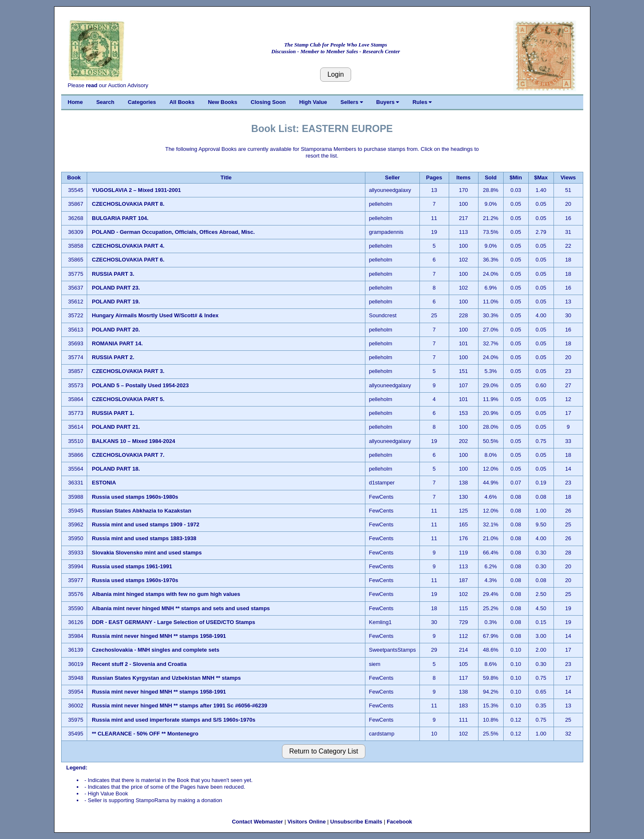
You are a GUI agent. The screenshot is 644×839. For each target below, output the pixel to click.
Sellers (352, 102)
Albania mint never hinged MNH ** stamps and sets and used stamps (181, 608)
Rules (422, 102)
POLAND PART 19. (116, 302)
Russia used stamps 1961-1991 (133, 566)
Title (226, 177)
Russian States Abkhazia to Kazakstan (141, 511)
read (92, 85)
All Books (182, 102)
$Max (541, 177)
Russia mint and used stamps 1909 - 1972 (146, 524)
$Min (516, 177)
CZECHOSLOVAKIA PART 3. (128, 371)
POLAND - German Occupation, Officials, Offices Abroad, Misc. (174, 232)
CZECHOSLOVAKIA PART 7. (128, 455)
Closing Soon (268, 102)
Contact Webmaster (257, 822)
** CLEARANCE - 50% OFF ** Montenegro (146, 734)
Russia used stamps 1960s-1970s (136, 580)
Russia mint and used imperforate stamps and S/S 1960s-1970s (173, 720)
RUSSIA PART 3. (113, 274)
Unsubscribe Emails (356, 822)
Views (568, 177)
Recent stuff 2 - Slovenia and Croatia (139, 664)
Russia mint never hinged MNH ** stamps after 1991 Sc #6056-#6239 (180, 706)
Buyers (388, 102)
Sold (491, 177)
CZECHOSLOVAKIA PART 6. (128, 260)
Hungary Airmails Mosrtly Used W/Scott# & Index (155, 315)
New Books (222, 102)
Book (74, 177)
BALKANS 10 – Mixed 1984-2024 (134, 441)
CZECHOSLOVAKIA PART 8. (128, 204)
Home (75, 102)
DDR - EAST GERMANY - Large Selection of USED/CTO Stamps (173, 622)
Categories (142, 102)
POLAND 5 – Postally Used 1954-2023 (141, 385)
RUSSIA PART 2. (113, 357)
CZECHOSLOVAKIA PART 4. (128, 246)
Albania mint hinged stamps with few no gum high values (166, 594)
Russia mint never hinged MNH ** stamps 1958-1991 (160, 636)
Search (105, 102)
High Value (313, 102)
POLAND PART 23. (116, 288)
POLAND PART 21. (116, 427)
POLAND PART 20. (116, 330)
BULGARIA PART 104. (120, 218)
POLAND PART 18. (116, 469)
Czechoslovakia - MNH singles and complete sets (155, 650)
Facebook (400, 822)
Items (463, 177)
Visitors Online (307, 822)
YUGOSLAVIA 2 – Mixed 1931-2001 (137, 190)
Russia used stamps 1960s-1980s (136, 497)
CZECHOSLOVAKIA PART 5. (128, 399)
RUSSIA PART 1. (113, 413)
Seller (392, 177)
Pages (434, 177)
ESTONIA (104, 483)
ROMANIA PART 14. (117, 343)
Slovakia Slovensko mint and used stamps (147, 553)
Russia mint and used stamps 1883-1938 (145, 538)
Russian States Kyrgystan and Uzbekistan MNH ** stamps (166, 678)
